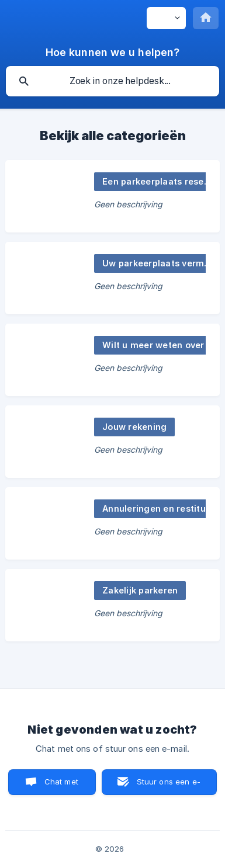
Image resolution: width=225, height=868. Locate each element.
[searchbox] (112, 81)
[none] (166, 18)
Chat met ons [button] (61, 786)
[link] (112, 196)
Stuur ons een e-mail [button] (169, 786)
